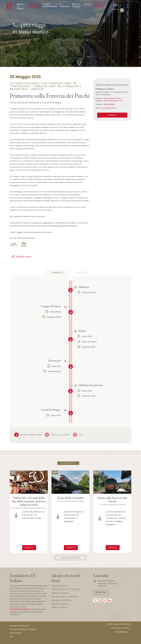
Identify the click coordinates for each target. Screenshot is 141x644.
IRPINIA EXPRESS (60, 607)
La (65, 5)
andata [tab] (57, 273)
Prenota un (22, 6)
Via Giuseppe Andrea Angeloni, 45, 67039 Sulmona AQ (109, 100)
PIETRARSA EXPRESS (62, 600)
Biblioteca (77, 5)
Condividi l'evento (21, 257)
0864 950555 (109, 104)
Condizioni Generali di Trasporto (23, 629)
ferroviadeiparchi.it (108, 108)
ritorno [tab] (82, 273)
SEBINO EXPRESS (60, 586)
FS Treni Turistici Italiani (20, 609)
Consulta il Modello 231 (19, 626)
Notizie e (51, 5)
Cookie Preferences (121, 632)
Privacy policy (15, 633)
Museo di (35, 6)
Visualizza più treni (70, 558)
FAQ (11, 636)
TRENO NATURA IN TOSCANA (66, 589)
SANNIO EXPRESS (60, 593)
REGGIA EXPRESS (60, 604)
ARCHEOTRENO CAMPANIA (65, 597)
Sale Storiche (100, 6)
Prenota (29, 548)
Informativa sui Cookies (120, 628)
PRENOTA (112, 115)
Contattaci (101, 592)
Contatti (88, 4)
